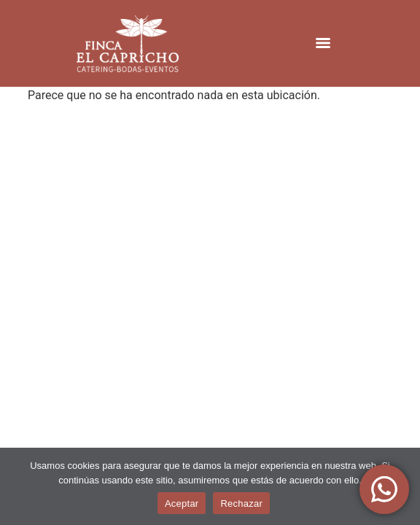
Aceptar (182, 503)
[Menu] (323, 43)
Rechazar (241, 503)
